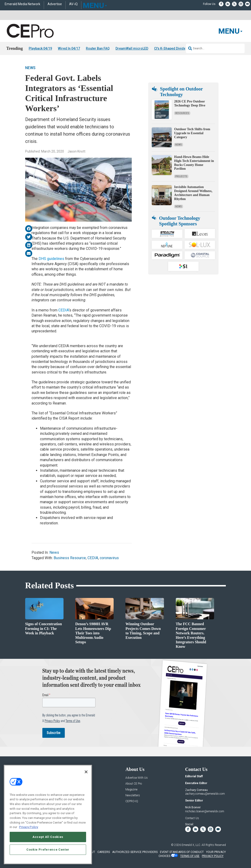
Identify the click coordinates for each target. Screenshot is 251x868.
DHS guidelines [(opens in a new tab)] (51, 259)
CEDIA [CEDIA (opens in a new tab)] (64, 310)
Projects (181, 176)
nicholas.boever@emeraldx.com (205, 811)
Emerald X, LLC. (191, 845)
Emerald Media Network (22, 4)
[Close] (86, 772)
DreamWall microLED (132, 48)
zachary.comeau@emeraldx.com (205, 794)
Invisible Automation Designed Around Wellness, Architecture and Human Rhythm (193, 193)
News (30, 68)
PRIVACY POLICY (213, 856)
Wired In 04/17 (69, 48)
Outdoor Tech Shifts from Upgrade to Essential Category (192, 133)
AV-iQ (73, 4)
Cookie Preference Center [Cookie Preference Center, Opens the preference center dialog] (48, 850)
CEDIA (93, 558)
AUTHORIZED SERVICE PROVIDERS (135, 852)
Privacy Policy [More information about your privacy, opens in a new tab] (29, 827)
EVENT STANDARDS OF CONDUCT (182, 852)
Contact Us (192, 818)
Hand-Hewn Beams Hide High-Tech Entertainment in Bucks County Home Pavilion (194, 163)
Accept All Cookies (48, 837)
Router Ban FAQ (98, 48)
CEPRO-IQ (132, 801)
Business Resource (70, 558)
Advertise (55, 4)
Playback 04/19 (40, 48)
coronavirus (109, 558)
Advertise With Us (137, 778)
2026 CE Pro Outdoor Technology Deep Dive (190, 103)
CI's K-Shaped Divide (170, 48)
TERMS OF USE (190, 856)
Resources (182, 113)
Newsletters (133, 795)
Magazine (131, 790)
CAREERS (104, 852)
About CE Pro (134, 784)
